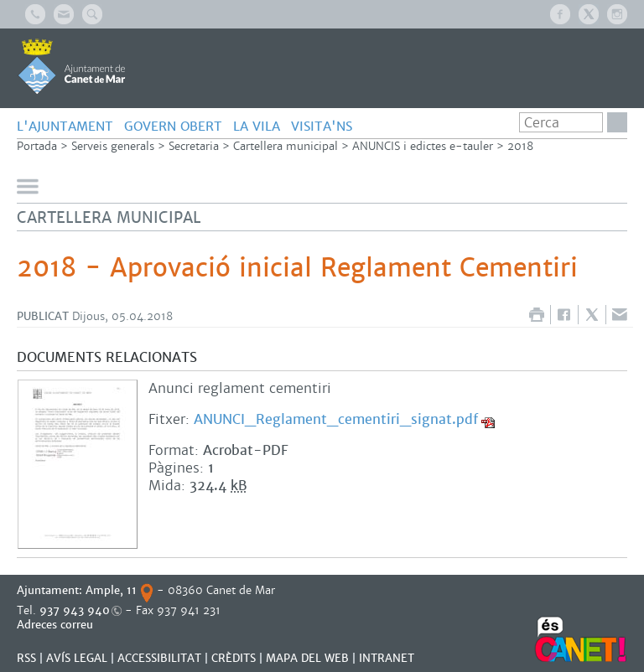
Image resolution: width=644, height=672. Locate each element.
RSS (26, 658)
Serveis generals (113, 146)
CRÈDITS (234, 658)
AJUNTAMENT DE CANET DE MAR (72, 66)
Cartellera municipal (286, 146)
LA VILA (257, 126)
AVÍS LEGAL (77, 658)
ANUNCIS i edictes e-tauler (423, 146)
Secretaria (194, 146)
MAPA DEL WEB (307, 658)
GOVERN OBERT (173, 126)
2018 (520, 146)
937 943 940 (75, 610)
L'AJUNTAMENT (65, 126)
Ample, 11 (111, 590)
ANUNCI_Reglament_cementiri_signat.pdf (336, 419)
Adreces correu (57, 625)
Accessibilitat (159, 658)
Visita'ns (322, 126)
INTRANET (387, 658)
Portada (37, 146)
